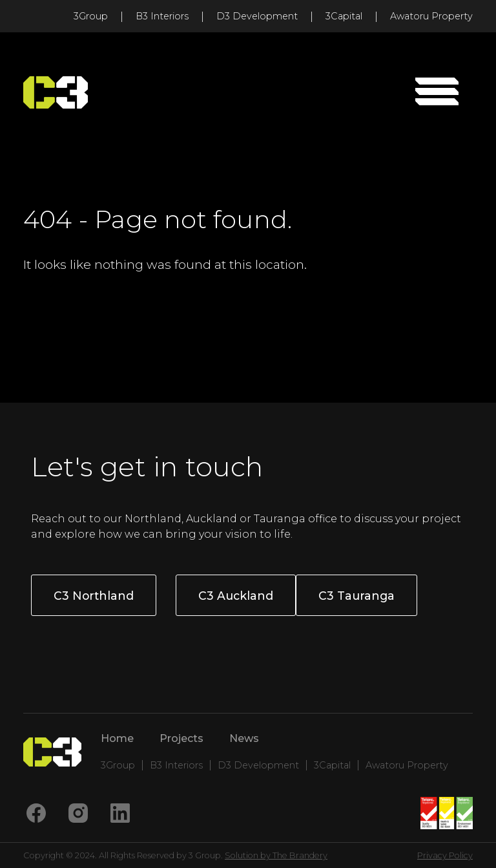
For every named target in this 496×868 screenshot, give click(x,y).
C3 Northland (94, 596)
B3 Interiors (162, 16)
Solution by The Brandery (276, 855)
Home (117, 738)
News (244, 738)
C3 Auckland (236, 596)
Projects (181, 738)
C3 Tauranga (356, 596)
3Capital (344, 16)
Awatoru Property (431, 16)
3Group (91, 16)
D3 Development (257, 16)
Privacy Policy (445, 855)
